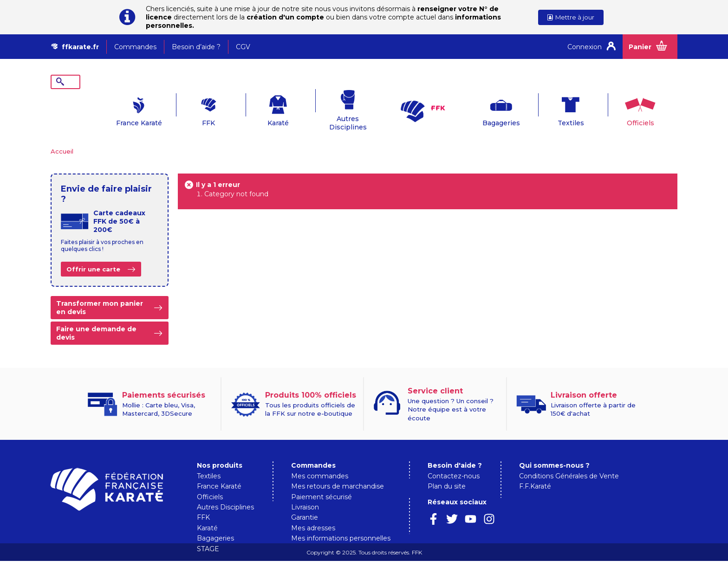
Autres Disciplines (320, 109)
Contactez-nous (454, 462)
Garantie (305, 503)
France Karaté (111, 109)
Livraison (305, 493)
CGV (243, 47)
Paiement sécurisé (322, 483)
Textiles (543, 109)
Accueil (62, 137)
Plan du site (447, 472)
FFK (181, 109)
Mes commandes (320, 462)
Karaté (250, 109)
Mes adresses (313, 514)
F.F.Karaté (535, 472)
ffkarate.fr (80, 47)
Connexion (585, 47)
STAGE (208, 534)
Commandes (135, 47)
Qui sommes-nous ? (554, 451)
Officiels (612, 109)
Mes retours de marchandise (338, 472)
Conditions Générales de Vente (569, 462)
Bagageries (473, 109)
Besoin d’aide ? (196, 47)
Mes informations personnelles (341, 524)
